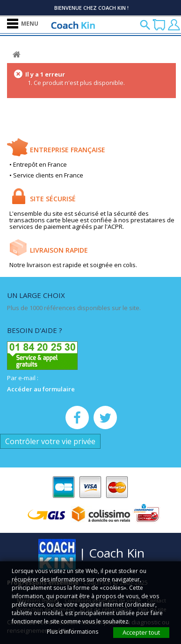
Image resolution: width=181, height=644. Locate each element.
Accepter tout (141, 632)
